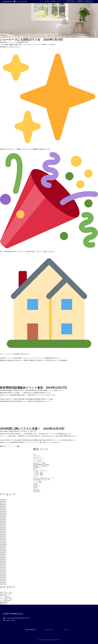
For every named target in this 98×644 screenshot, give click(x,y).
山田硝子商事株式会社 (13, 614)
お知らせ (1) (3, 595)
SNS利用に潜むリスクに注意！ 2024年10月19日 (32, 429)
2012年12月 (3, 584)
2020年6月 (3, 548)
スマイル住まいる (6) (6, 599)
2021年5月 (3, 536)
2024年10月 (3, 515)
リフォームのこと (38, 460)
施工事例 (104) (4, 602)
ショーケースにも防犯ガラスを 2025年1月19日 (32, 40)
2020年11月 (3, 544)
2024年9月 (3, 516)
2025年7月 (3, 501)
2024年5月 (3, 523)
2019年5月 (3, 554)
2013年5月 (3, 581)
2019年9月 (3, 553)
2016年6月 (3, 571)
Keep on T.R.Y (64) (5, 594)
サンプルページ (37, 457)
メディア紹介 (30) (5, 600)
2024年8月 (3, 518)
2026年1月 (3, 500)
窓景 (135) (3, 604)
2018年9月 (3, 559)
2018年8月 (3, 561)
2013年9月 (3, 579)
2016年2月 (3, 573)
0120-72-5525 (70, 1)
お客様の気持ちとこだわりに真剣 (42, 480)
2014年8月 (3, 574)
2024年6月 (3, 521)
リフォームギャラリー (39, 462)
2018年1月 (3, 566)
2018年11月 (3, 558)
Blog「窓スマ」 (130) (6, 592)
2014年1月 (3, 578)
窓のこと (35, 469)
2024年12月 (3, 511)
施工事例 (53, 1)
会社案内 (47, 1)
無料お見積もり (37, 490)
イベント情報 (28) (5, 597)
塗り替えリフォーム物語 (39, 463)
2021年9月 (3, 533)
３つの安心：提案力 (38, 474)
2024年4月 (3, 525)
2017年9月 (3, 568)
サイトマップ (37, 456)
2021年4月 (3, 538)
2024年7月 (3, 520)
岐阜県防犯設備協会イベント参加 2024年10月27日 (33, 388)
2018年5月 (3, 563)
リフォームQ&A (37, 481)
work (34, 454)
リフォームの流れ (38, 483)
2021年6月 (3, 535)
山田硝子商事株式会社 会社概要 (41, 465)
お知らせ (59, 1)
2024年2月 (3, 528)
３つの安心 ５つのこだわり (40, 471)
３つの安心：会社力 (38, 472)
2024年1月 (3, 530)
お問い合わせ (37, 492)
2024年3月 (3, 526)
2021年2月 (3, 541)
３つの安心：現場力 (38, 475)
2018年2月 (3, 564)
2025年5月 (3, 503)
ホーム (41, 1)
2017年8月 (3, 569)
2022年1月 (3, 531)
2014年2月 (3, 576)
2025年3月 (3, 506)
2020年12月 (3, 543)
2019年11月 (3, 551)
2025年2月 (3, 508)
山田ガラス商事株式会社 (47, 640)
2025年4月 (3, 505)
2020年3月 (3, 549)
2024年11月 (3, 513)
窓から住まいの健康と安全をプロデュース (44, 478)
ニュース (35, 489)
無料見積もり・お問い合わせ (85, 1)
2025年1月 (3, 510)
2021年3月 (3, 540)
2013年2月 (3, 583)
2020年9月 (3, 546)
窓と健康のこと (37, 468)
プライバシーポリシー (39, 459)
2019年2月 (3, 556)
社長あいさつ (37, 486)
